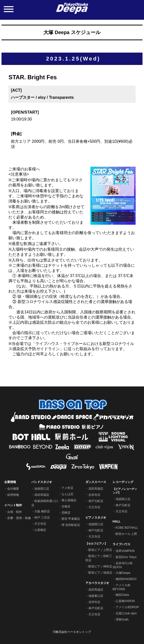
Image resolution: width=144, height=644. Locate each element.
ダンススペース (96, 482)
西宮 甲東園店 (71, 519)
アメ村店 (67, 488)
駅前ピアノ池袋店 (100, 573)
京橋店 (66, 506)
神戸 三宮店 (42, 518)
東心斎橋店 (69, 500)
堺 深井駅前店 (71, 525)
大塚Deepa (123, 573)
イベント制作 (13, 505)
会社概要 (13, 489)
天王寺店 (40, 524)
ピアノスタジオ (96, 518)
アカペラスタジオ (97, 583)
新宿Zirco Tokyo (126, 557)
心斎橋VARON (125, 601)
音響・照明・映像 (19, 518)
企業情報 (10, 482)
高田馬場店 (42, 495)
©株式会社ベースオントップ (72, 632)
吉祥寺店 (94, 495)
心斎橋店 (40, 530)
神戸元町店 (96, 501)
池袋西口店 (42, 489)
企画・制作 (15, 512)
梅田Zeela (122, 595)
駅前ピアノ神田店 (100, 566)
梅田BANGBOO (126, 579)
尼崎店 (66, 513)
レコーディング (123, 482)
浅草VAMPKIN (125, 551)
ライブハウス (122, 544)
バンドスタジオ (42, 482)
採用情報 (13, 495)
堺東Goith (122, 620)
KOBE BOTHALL (127, 528)
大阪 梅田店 (42, 511)
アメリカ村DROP (127, 607)
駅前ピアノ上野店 (100, 550)
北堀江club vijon (126, 613)
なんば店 (67, 494)
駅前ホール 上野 (126, 534)
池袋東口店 (96, 596)
